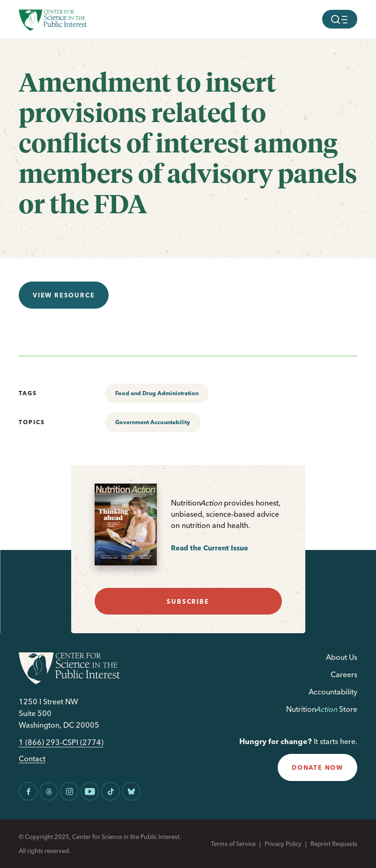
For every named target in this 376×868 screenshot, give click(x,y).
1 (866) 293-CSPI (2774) (61, 742)
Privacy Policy (283, 844)
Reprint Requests (334, 844)
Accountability (333, 692)
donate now (317, 767)
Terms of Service (233, 844)
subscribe (188, 601)
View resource (64, 295)
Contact (32, 759)
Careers (344, 674)
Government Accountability (153, 422)
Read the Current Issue (210, 548)
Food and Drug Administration (157, 393)
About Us (342, 657)
